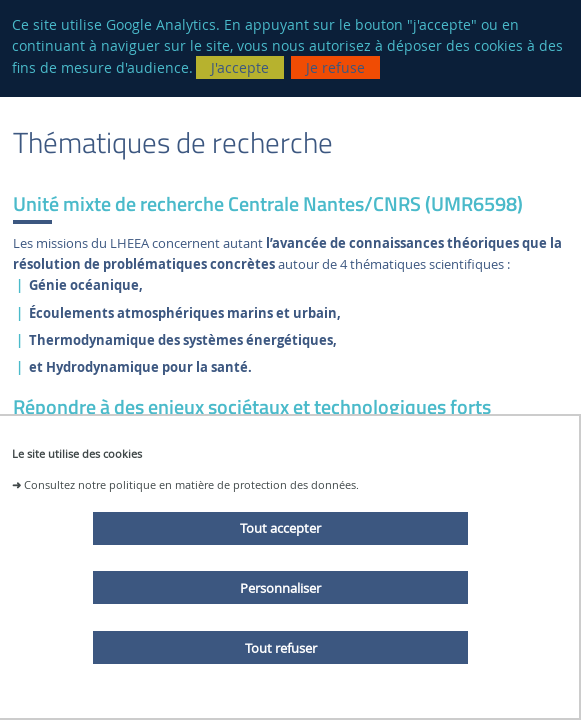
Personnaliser (280, 588)
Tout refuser (281, 648)
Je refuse (335, 67)
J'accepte (240, 67)
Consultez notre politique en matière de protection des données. (191, 484)
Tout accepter (280, 528)
